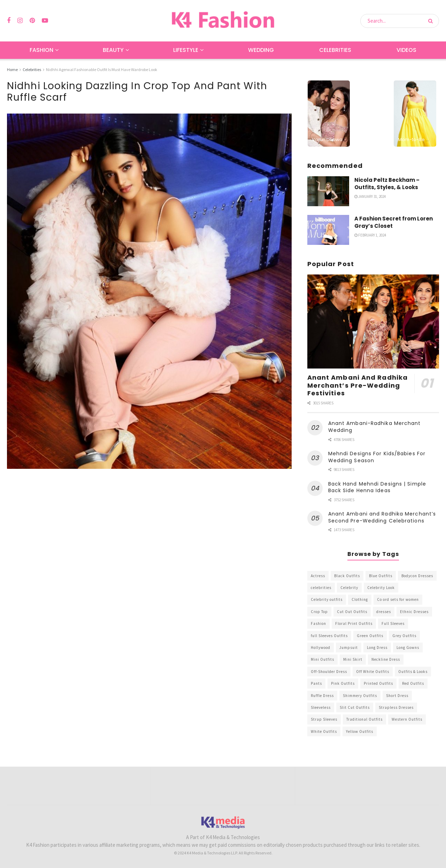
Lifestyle (186, 50)
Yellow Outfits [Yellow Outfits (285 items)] (360, 731)
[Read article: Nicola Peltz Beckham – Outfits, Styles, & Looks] (328, 191)
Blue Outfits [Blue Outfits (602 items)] (381, 576)
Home (12, 69)
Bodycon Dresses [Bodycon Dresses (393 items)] (417, 576)
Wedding (261, 50)
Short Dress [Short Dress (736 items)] (397, 696)
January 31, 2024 (370, 196)
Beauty (113, 50)
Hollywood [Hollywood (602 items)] (321, 648)
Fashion (41, 50)
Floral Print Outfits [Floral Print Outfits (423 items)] (354, 623)
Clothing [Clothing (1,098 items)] (360, 599)
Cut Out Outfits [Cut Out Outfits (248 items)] (352, 612)
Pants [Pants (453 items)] (316, 683)
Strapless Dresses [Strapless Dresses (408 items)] (396, 707)
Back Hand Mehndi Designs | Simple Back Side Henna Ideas (377, 487)
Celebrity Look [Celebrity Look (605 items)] (381, 588)
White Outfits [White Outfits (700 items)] (324, 731)
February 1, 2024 (370, 235)
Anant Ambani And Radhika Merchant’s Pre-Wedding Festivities (357, 385)
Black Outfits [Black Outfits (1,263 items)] (347, 576)
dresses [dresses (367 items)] (384, 612)
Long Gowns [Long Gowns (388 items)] (408, 648)
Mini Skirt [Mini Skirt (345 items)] (353, 659)
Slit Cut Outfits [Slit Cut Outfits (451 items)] (355, 707)
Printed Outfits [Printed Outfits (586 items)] (378, 683)
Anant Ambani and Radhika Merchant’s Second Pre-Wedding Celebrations (382, 517)
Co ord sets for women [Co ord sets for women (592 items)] (398, 599)
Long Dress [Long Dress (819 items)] (377, 648)
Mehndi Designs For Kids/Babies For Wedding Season (377, 457)
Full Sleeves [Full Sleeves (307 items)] (393, 623)
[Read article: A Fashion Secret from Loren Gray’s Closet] (328, 230)
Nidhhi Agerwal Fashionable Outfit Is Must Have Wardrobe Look (102, 69)
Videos (406, 50)
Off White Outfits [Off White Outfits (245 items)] (373, 672)
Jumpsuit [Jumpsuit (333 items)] (349, 648)
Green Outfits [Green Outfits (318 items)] (370, 636)
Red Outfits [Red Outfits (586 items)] (413, 683)
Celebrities (335, 50)
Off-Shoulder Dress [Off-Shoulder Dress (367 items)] (329, 672)
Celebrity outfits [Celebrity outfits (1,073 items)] (327, 599)
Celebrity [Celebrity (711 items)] (349, 588)
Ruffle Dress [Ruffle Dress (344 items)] (322, 696)
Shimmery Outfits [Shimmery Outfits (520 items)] (360, 696)
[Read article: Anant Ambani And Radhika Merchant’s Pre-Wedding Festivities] (373, 322)
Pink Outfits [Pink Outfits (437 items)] (343, 683)
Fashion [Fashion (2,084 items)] (318, 623)
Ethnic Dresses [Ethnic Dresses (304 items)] (414, 612)
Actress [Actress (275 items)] (318, 576)
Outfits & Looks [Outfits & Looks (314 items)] (413, 672)
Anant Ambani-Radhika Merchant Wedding (375, 427)
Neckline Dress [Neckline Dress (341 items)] (386, 659)
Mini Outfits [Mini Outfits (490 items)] (322, 659)
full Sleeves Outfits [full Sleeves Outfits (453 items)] (329, 636)
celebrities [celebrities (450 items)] (321, 588)
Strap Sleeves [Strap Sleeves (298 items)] (324, 719)
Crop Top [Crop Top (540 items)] (319, 612)
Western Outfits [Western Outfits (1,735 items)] (407, 719)
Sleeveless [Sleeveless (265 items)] (321, 707)
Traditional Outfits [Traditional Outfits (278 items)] (364, 719)
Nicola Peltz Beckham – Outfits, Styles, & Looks (387, 184)
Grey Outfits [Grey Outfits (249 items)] (404, 636)
